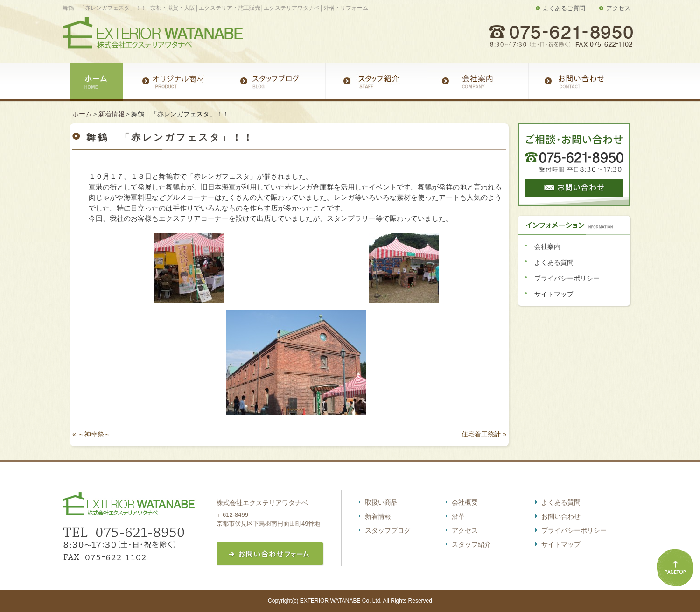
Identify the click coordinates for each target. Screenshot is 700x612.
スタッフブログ (388, 530)
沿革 (458, 516)
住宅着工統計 (481, 434)
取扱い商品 (381, 502)
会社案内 (547, 246)
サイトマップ (554, 294)
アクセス (618, 8)
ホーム (82, 114)
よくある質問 (554, 262)
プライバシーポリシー (567, 278)
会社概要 (465, 502)
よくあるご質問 (564, 8)
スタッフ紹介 (471, 544)
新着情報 (112, 114)
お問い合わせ (561, 516)
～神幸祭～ (94, 434)
